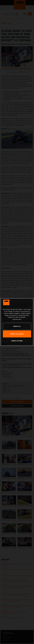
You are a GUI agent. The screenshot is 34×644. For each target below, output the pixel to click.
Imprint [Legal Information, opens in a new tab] (20, 319)
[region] (17, 322)
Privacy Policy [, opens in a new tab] (15, 319)
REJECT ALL (17, 326)
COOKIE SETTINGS (17, 341)
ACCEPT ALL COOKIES (17, 334)
